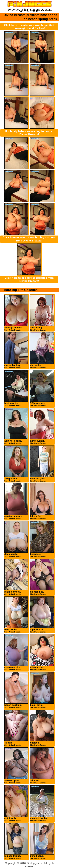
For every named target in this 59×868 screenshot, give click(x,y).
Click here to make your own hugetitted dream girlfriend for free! (29, 27)
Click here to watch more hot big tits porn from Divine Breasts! (29, 239)
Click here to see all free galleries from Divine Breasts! (29, 279)
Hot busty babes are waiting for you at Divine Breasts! (29, 133)
